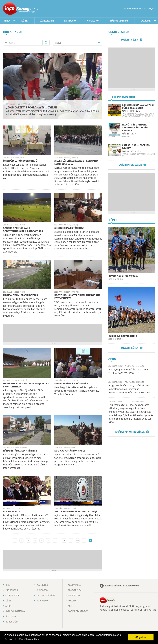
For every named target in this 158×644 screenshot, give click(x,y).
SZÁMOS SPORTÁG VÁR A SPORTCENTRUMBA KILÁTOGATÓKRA (23, 230)
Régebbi (91, 540)
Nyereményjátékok (15, 611)
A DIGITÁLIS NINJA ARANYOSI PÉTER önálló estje (138, 107)
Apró (8, 606)
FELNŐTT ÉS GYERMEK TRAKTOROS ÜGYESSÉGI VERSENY (135, 128)
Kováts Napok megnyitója (123, 276)
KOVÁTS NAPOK (12, 512)
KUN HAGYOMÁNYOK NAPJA (70, 451)
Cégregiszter (47, 21)
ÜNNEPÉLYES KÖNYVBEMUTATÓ (20, 161)
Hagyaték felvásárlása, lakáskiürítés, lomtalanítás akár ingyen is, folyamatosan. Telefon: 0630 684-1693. (130, 389)
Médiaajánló (75, 585)
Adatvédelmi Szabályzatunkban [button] (22, 639)
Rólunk (72, 601)
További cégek (129, 40)
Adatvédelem (75, 590)
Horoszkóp (11, 622)
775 (71, 540)
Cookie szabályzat (78, 611)
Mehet (46, 43)
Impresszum (74, 596)
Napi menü (42, 601)
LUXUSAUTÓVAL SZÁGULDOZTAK (21, 295)
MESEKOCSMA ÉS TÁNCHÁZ (69, 228)
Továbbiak (145, 21)
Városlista (37, 9)
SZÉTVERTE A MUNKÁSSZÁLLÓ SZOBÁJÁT (77, 512)
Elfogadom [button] (141, 637)
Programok (93, 21)
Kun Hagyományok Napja (123, 336)
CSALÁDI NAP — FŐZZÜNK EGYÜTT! (136, 147)
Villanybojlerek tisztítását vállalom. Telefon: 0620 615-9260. (128, 371)
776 (77, 540)
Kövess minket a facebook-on (122, 586)
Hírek (7, 21)
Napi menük (70, 21)
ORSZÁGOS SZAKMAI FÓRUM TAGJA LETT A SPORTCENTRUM (26, 385)
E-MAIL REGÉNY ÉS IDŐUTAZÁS (71, 384)
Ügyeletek (11, 617)
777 (84, 540)
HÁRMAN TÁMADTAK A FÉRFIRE (20, 451)
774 (64, 540)
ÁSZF (70, 606)
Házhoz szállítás (119, 21)
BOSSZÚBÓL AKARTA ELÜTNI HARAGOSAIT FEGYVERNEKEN (77, 297)
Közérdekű (42, 585)
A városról (43, 590)
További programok (130, 165)
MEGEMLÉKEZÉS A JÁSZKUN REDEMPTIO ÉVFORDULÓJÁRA (76, 163)
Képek (24, 21)
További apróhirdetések (130, 432)
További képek (130, 348)
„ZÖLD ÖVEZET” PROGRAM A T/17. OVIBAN (32, 108)
